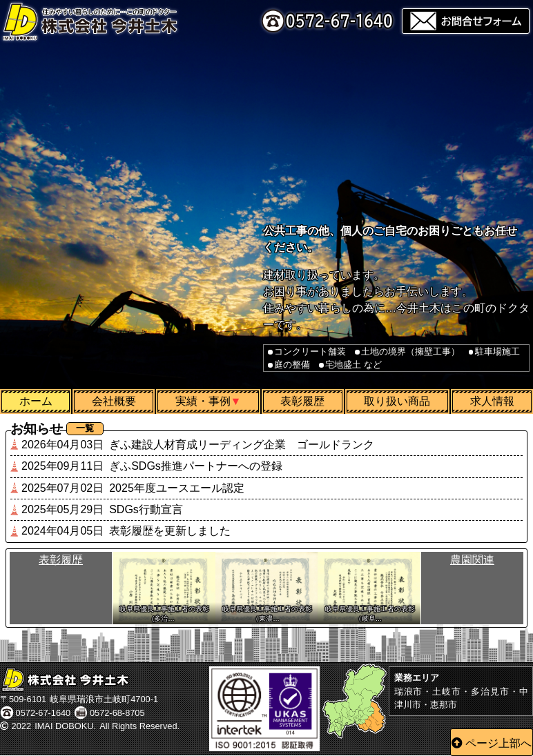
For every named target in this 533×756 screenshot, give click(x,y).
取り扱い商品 (397, 401)
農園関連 (472, 560)
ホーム (36, 401)
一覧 (85, 428)
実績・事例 (203, 401)
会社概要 (114, 401)
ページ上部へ (498, 743)
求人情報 (492, 401)
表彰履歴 (302, 401)
